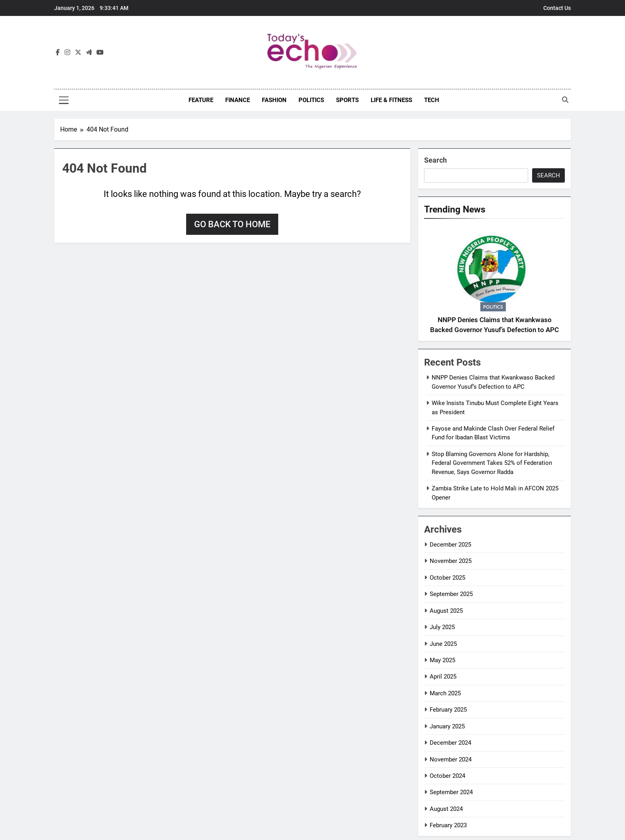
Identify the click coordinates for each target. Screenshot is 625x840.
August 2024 (446, 809)
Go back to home (232, 224)
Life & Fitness (391, 100)
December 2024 (450, 743)
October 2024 (447, 776)
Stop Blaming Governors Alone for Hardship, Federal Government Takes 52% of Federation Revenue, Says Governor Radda (492, 463)
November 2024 (451, 759)
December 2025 (450, 545)
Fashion (274, 100)
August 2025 (446, 611)
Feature (201, 100)
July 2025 (442, 627)
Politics (311, 100)
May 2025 (442, 660)
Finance (238, 100)
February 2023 (448, 825)
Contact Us (557, 8)
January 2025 (447, 726)
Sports (347, 100)
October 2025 (447, 578)
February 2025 (448, 710)
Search (435, 160)
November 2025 (451, 561)
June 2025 (443, 644)
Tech (432, 100)
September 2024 (451, 792)
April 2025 (443, 677)
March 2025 (445, 693)
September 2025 (451, 594)
